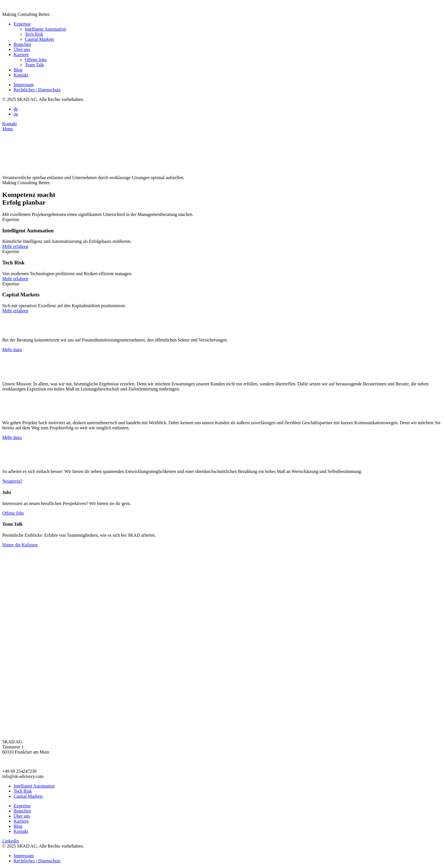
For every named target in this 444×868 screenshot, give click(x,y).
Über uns (22, 49)
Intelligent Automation (45, 29)
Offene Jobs (36, 60)
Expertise (22, 24)
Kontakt (21, 75)
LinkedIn (11, 841)
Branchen (22, 44)
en (16, 114)
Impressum (24, 85)
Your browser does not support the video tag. (45, 153)
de (16, 109)
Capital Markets (40, 39)
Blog (18, 70)
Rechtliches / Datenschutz (37, 90)
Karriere (21, 55)
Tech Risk (34, 34)
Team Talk (34, 65)
